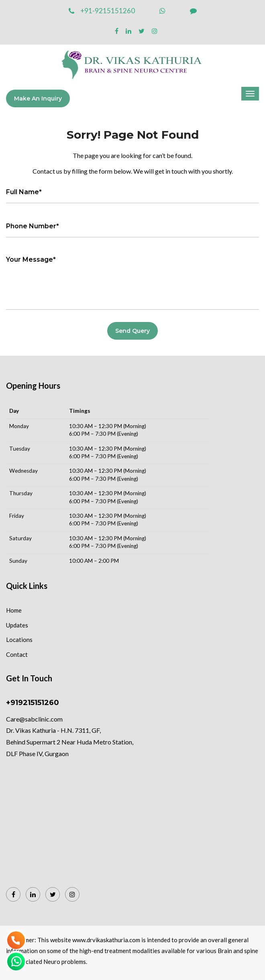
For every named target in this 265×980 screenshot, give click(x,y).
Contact (17, 654)
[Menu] (250, 94)
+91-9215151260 (102, 11)
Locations (19, 640)
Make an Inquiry (38, 98)
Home (14, 610)
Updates (17, 625)
